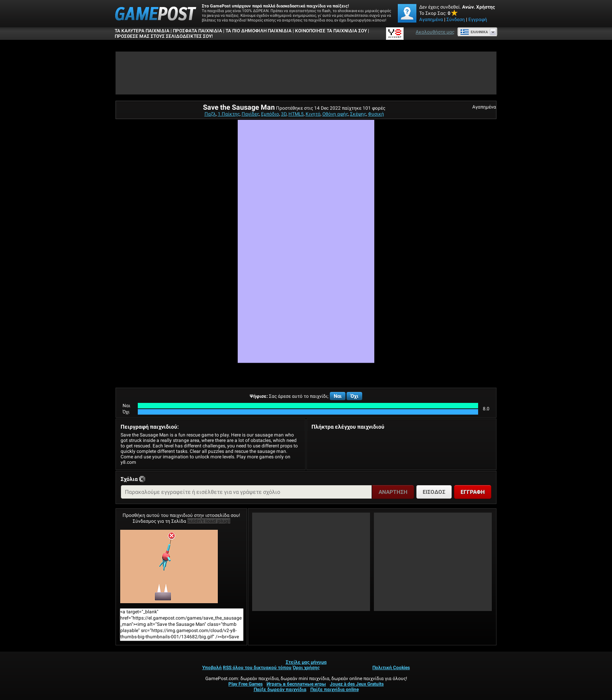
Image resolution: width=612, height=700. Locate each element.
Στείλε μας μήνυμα (306, 662)
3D (284, 114)
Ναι (338, 396)
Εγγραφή (478, 20)
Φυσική (376, 114)
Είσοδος (434, 492)
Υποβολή (212, 668)
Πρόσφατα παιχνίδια (197, 31)
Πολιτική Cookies (391, 668)
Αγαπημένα (431, 20)
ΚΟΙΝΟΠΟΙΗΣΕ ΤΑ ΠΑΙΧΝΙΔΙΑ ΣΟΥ (331, 31)
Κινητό (313, 114)
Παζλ (210, 114)
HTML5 (296, 114)
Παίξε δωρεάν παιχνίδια (280, 689)
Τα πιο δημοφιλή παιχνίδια (259, 31)
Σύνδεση (456, 20)
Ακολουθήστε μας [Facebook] (435, 32)
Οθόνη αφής (335, 114)
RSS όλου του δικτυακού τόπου (257, 668)
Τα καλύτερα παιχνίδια (142, 31)
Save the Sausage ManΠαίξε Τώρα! (169, 566)
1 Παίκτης (229, 114)
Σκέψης (358, 114)
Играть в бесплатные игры (296, 684)
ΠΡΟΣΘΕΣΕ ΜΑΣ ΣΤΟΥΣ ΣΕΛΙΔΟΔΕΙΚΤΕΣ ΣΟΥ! (164, 36)
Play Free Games (246, 684)
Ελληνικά (474, 32)
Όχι (354, 396)
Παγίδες (250, 114)
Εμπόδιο (270, 114)
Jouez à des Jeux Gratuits (357, 684)
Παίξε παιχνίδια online (334, 689)
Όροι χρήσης (306, 668)
